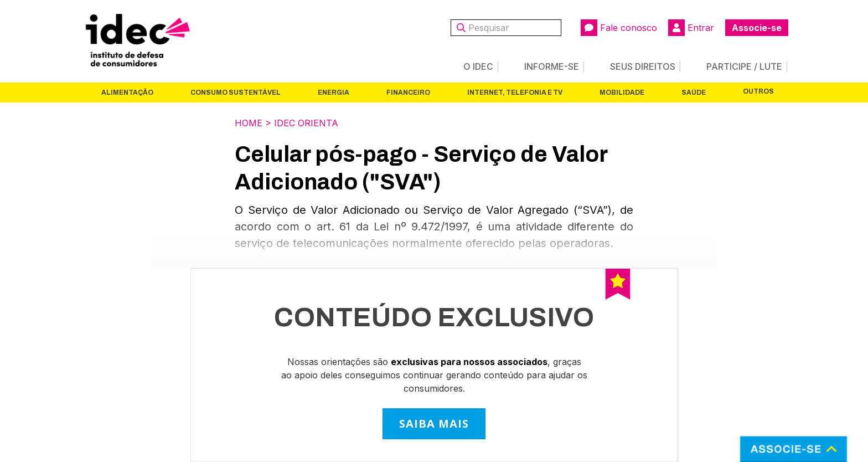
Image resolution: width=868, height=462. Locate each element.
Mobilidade (622, 93)
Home (249, 123)
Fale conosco (619, 28)
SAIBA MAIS (434, 423)
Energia (334, 93)
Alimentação (127, 93)
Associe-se (757, 28)
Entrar (691, 28)
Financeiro (408, 93)
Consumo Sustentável (236, 93)
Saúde (694, 93)
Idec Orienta (306, 123)
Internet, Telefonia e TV (515, 93)
